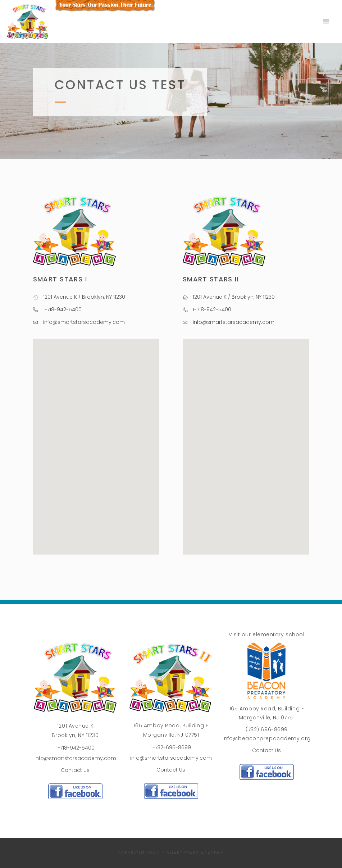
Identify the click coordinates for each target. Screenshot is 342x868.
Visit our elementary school (266, 634)
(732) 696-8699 (267, 729)
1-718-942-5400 (75, 748)
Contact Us (75, 770)
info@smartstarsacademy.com (75, 758)
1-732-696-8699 (171, 747)
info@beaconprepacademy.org (267, 738)
